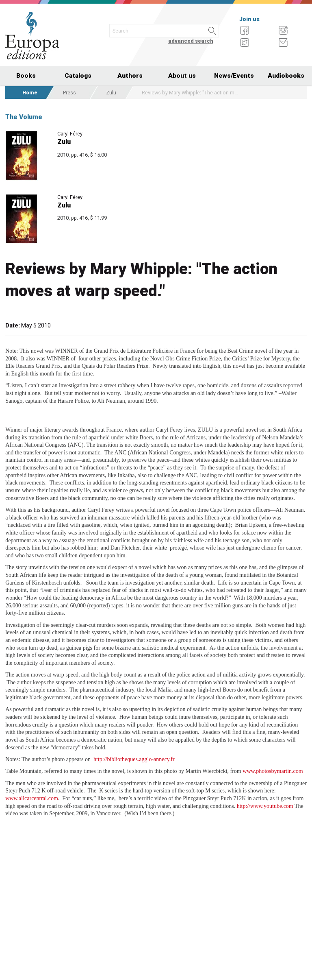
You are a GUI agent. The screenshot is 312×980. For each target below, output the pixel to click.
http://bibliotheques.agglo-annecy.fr (134, 759)
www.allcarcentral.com (32, 798)
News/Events (234, 76)
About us (182, 76)
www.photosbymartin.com (273, 771)
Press (69, 93)
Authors (130, 76)
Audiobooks (286, 76)
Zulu (111, 93)
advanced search (191, 41)
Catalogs (78, 76)
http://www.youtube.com (265, 806)
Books (26, 76)
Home (30, 93)
